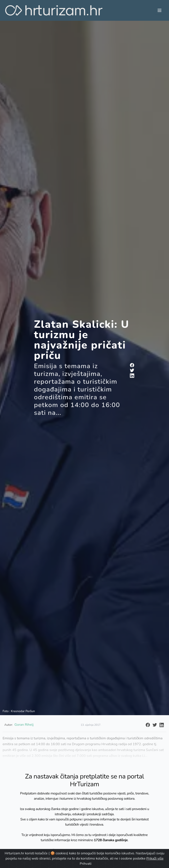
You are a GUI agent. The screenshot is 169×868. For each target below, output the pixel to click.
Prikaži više (155, 858)
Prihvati (86, 864)
